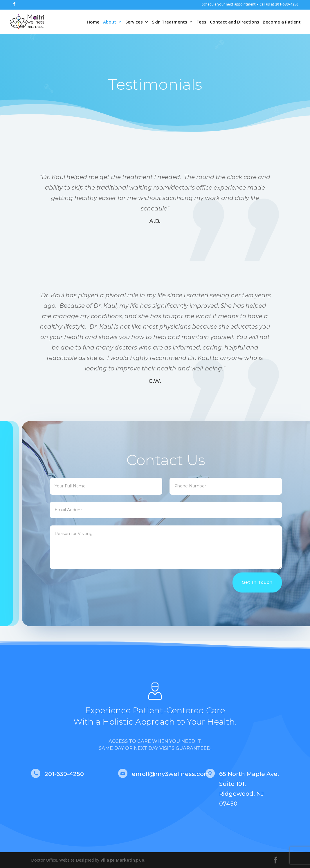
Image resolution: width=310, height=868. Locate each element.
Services (134, 22)
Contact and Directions (235, 22)
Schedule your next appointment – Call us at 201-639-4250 (250, 4)
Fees (201, 22)
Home (93, 22)
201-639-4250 (64, 774)
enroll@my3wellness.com (171, 774)
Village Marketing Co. (123, 860)
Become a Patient (282, 22)
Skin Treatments (170, 22)
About (110, 22)
